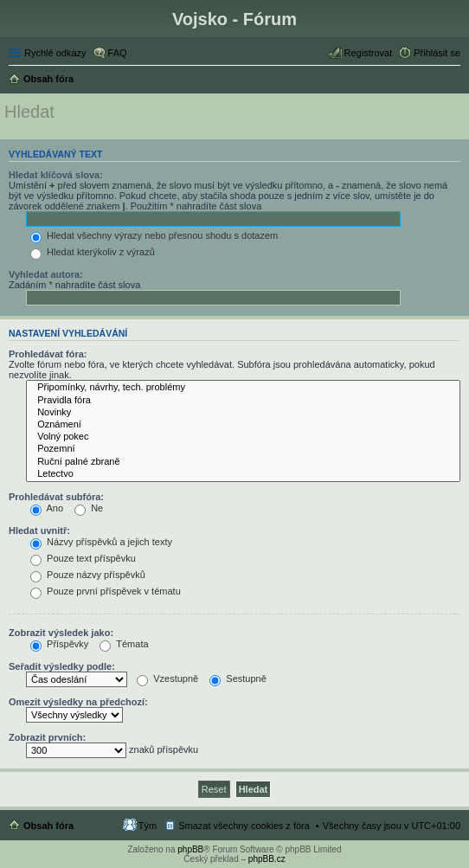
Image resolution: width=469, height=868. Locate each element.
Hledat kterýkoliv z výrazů (93, 252)
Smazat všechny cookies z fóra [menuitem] (244, 826)
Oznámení (243, 425)
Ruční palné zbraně (243, 462)
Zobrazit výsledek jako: (61, 633)
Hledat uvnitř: (39, 530)
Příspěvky (59, 644)
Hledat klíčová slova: (56, 175)
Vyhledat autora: (46, 274)
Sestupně (238, 678)
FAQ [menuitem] (118, 53)
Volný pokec (243, 437)
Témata (124, 644)
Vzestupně (167, 678)
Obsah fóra (48, 826)
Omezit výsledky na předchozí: (78, 702)
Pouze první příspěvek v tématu (106, 591)
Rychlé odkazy (55, 53)
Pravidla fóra (243, 401)
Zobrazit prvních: (47, 737)
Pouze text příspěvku (83, 558)
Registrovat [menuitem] (369, 53)
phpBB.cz (267, 859)
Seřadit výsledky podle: (62, 666)
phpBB (190, 849)
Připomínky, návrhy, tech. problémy (243, 388)
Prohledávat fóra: (48, 354)
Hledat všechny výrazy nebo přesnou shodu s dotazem (154, 235)
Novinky (243, 413)
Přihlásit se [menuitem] (437, 53)
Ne (89, 508)
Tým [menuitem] (148, 826)
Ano (47, 508)
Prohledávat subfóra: (56, 497)
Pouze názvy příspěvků (88, 575)
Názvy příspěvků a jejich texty (101, 542)
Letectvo (243, 474)
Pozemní (243, 449)
